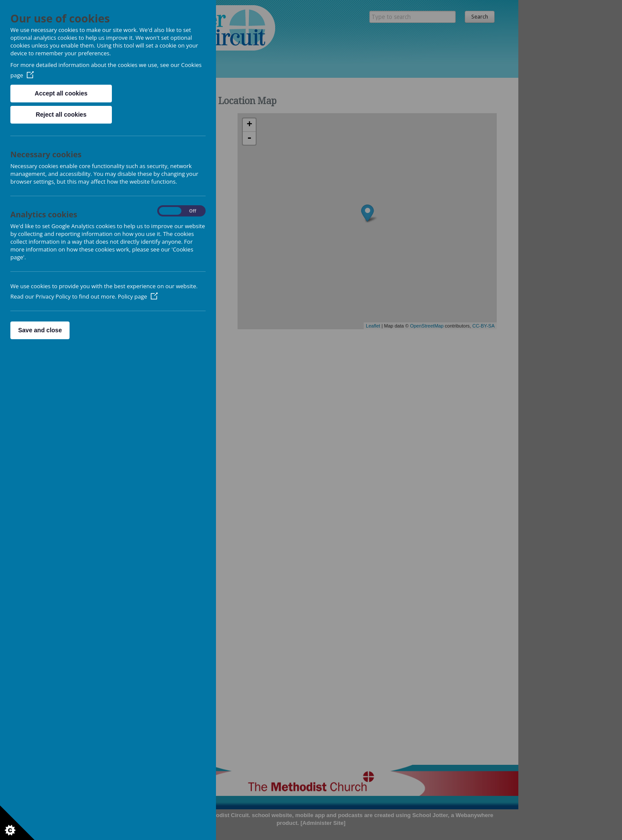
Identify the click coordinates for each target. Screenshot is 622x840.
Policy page (138, 296)
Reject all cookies (61, 115)
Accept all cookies (61, 93)
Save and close (40, 330)
